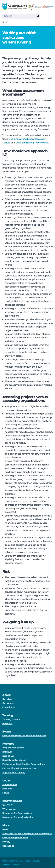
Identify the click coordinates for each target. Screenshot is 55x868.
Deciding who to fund (20, 139)
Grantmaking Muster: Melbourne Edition (24, 736)
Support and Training (14, 772)
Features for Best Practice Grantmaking (24, 764)
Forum (6, 793)
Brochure (7, 752)
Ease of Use (8, 756)
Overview (7, 805)
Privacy (6, 842)
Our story (7, 699)
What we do (9, 809)
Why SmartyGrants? (13, 748)
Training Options (11, 719)
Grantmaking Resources (15, 838)
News (5, 829)
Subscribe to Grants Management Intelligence (27, 833)
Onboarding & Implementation (19, 768)
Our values (8, 703)
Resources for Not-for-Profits (17, 817)
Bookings (7, 724)
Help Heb (7, 789)
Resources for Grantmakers (17, 813)
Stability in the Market (14, 760)
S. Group (16, 864)
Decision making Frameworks (32, 143)
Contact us (8, 846)
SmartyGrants (10, 785)
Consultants (9, 707)
